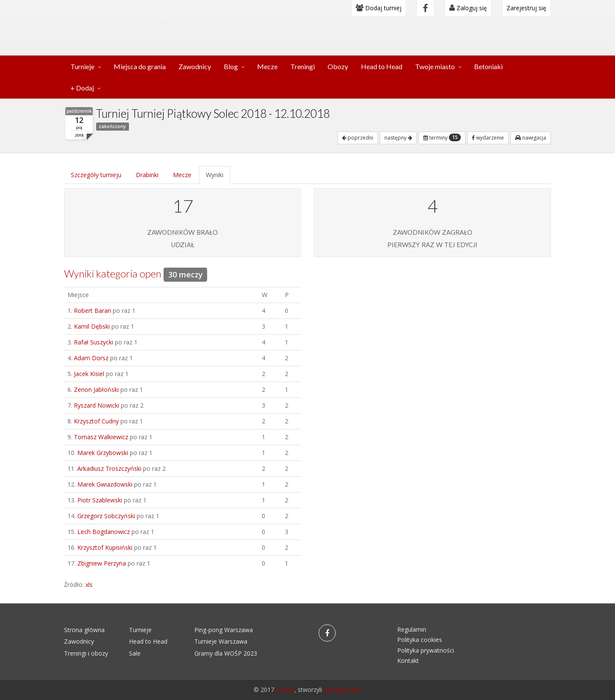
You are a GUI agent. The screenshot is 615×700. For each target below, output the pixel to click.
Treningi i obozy (86, 653)
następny (398, 138)
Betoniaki (488, 66)
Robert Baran (92, 311)
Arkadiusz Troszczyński (109, 468)
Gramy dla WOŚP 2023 (226, 653)
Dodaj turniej (379, 8)
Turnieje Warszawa (221, 641)
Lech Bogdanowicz (104, 532)
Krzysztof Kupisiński (105, 547)
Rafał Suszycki (94, 342)
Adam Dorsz (91, 358)
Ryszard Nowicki (97, 405)
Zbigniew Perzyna (102, 563)
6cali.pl (285, 690)
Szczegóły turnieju (96, 175)
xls (89, 585)
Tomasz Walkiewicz (101, 437)
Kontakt (408, 661)
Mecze (267, 66)
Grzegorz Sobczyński (106, 516)
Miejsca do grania (140, 66)
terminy (442, 137)
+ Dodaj (82, 88)
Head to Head (382, 66)
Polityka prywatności (426, 650)
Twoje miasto (435, 66)
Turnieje (82, 66)
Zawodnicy (195, 66)
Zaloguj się (468, 8)
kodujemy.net (343, 690)
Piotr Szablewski (100, 500)
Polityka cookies (420, 640)
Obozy (338, 66)
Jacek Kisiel (89, 374)
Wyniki (215, 175)
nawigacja (531, 138)
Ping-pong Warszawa (224, 630)
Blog (231, 66)
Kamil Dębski (92, 326)
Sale (135, 653)
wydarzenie (488, 138)
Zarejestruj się (526, 8)
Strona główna (84, 630)
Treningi (303, 66)
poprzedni (358, 138)
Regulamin (412, 629)
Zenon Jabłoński (96, 389)
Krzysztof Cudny (96, 421)
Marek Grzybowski (103, 453)
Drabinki (147, 175)
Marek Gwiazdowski (105, 484)
